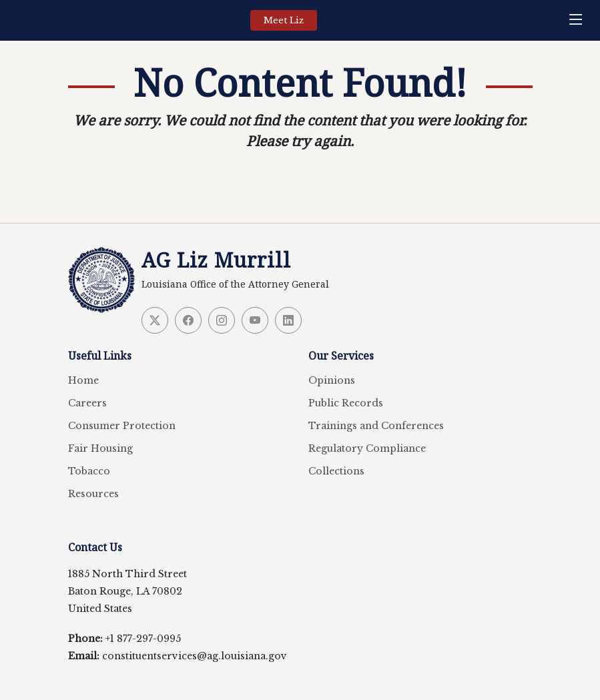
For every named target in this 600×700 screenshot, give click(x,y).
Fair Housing (100, 448)
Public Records (346, 403)
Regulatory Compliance (367, 448)
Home (83, 380)
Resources (93, 494)
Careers (87, 403)
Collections (336, 471)
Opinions (332, 380)
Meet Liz (284, 20)
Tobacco (89, 471)
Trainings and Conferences (376, 426)
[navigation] (579, 20)
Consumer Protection (122, 426)
